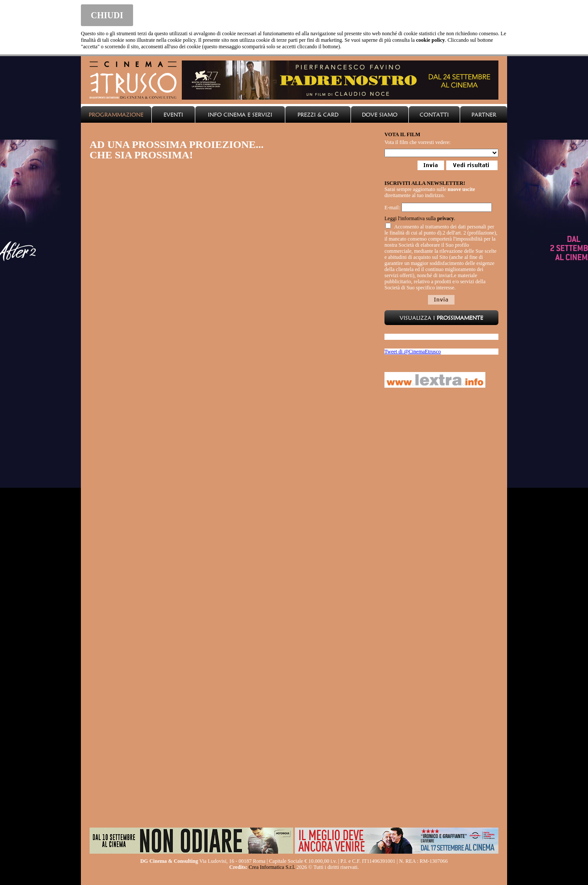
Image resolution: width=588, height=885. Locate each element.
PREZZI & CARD (318, 114)
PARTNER (484, 114)
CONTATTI (434, 114)
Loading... (441, 153)
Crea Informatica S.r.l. (272, 867)
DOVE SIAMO (380, 114)
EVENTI (173, 114)
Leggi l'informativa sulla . (420, 218)
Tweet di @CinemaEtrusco (413, 352)
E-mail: (392, 208)
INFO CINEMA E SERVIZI (240, 114)
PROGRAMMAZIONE (116, 114)
